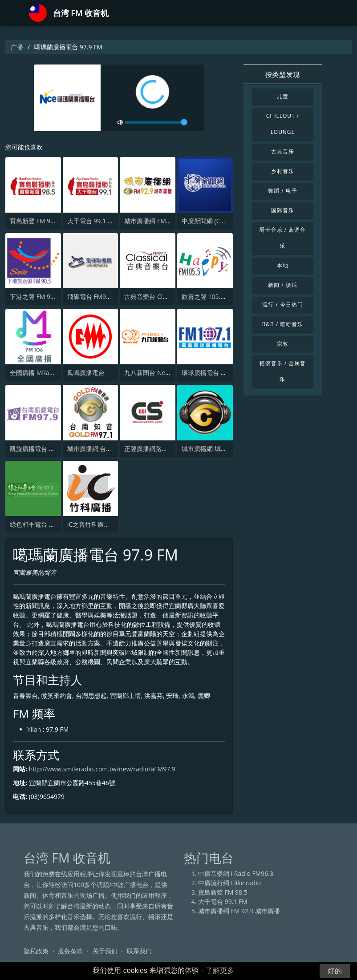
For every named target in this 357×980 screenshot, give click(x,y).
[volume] (156, 122)
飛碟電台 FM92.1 (91, 296)
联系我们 (139, 951)
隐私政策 (36, 951)
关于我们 (105, 951)
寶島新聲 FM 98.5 (34, 221)
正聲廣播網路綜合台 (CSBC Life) (168, 449)
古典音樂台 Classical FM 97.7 (165, 296)
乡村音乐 (283, 171)
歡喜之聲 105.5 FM (208, 296)
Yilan (34, 729)
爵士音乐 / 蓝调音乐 (283, 238)
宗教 (283, 344)
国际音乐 (283, 210)
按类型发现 (283, 74)
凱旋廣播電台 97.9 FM (41, 449)
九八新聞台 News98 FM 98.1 (164, 373)
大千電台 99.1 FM (92, 221)
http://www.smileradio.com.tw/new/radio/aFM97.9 (102, 769)
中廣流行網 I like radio (229, 883)
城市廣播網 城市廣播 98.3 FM (223, 449)
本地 (283, 265)
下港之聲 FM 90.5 (34, 296)
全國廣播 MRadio (34, 373)
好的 (335, 971)
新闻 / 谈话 (282, 285)
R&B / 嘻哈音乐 (283, 324)
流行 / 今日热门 (282, 304)
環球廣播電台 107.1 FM (214, 373)
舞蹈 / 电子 (282, 191)
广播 (17, 47)
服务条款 (70, 951)
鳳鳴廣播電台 (86, 373)
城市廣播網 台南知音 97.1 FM (108, 449)
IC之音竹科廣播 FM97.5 (100, 524)
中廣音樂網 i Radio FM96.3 (236, 873)
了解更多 (220, 970)
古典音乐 (283, 151)
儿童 (283, 96)
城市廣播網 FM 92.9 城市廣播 (165, 221)
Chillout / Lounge (283, 124)
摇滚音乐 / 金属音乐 (283, 371)
